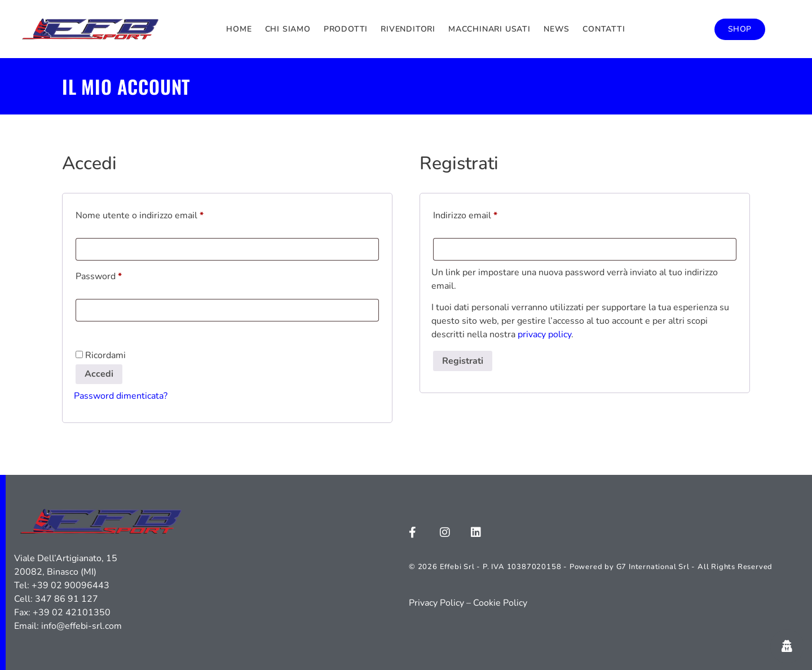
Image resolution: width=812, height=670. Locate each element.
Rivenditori (408, 29)
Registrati (463, 361)
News (557, 29)
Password (117, 275)
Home (239, 29)
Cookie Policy (500, 603)
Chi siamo (288, 29)
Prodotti (346, 29)
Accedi (99, 374)
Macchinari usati (489, 29)
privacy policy (544, 334)
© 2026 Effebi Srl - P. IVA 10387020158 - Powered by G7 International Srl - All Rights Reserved (591, 567)
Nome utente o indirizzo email (158, 214)
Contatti (604, 29)
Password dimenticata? (121, 396)
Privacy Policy (436, 603)
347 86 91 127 (67, 599)
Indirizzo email (484, 214)
